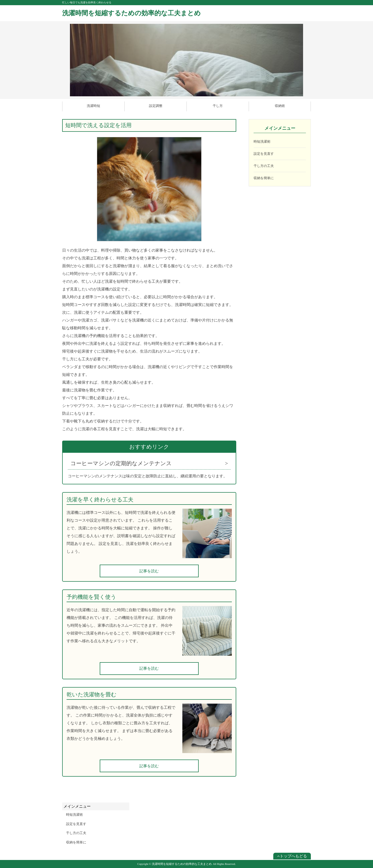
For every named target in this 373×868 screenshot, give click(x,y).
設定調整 (156, 106)
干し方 (218, 106)
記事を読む (149, 571)
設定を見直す (264, 154)
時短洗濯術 (262, 141)
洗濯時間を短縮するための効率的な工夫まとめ (131, 13)
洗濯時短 (94, 106)
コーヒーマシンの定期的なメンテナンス (121, 463)
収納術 (280, 106)
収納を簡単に (264, 178)
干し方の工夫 (264, 166)
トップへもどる (292, 856)
